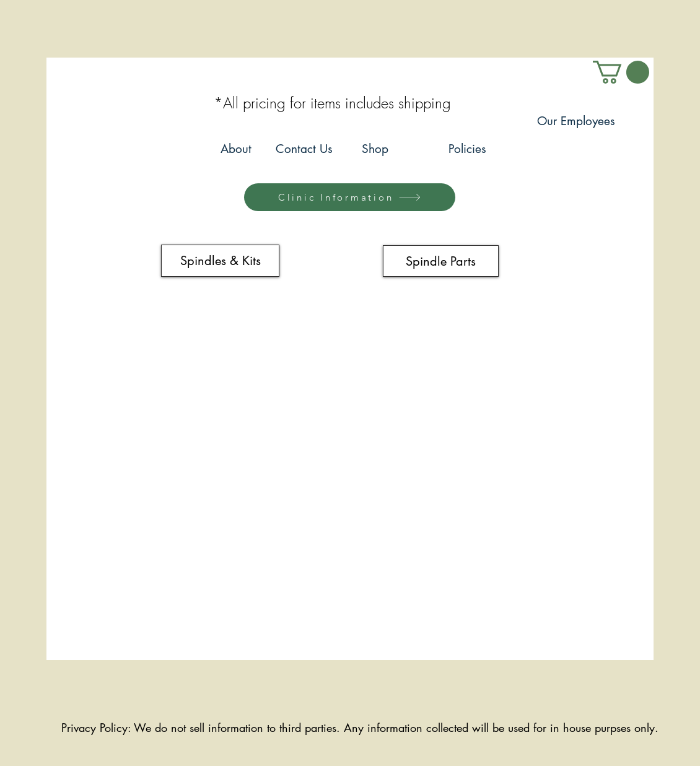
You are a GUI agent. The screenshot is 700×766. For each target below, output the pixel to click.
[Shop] (375, 150)
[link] (621, 72)
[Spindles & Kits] (220, 261)
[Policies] (467, 150)
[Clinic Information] (350, 197)
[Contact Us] (304, 150)
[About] (236, 150)
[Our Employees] (576, 122)
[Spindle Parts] (441, 261)
